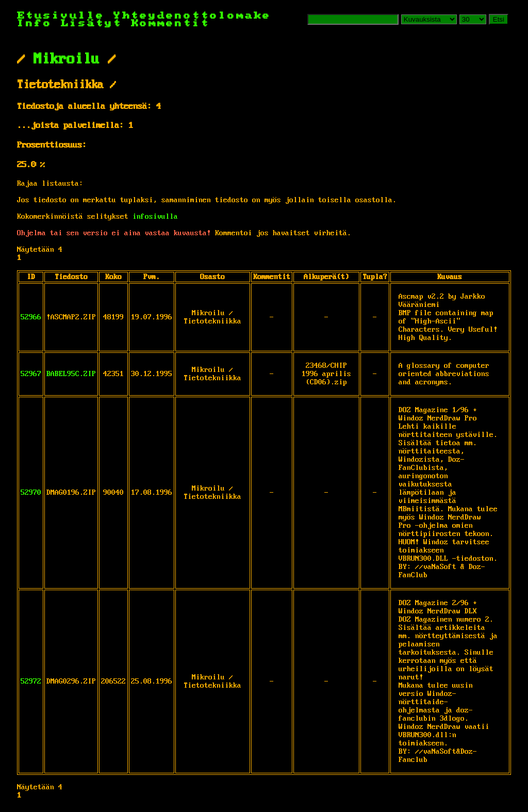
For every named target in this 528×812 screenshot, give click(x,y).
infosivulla (155, 217)
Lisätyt (92, 23)
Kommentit (170, 23)
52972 (31, 681)
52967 (31, 374)
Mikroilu (67, 59)
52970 (31, 493)
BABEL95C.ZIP (71, 374)
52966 (31, 317)
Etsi (499, 19)
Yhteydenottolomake (192, 16)
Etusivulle (65, 16)
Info (35, 23)
